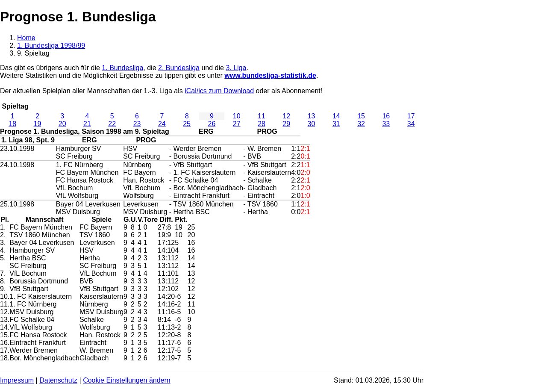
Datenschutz (58, 380)
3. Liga (236, 68)
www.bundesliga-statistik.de (270, 75)
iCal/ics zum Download (219, 91)
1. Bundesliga (122, 68)
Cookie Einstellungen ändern (127, 380)
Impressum (17, 380)
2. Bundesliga (179, 68)
